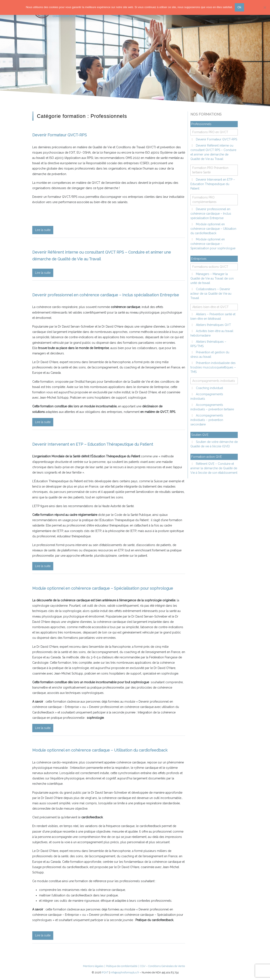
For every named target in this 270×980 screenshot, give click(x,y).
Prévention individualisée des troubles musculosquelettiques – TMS (213, 367)
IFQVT (105, 972)
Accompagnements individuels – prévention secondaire (207, 420)
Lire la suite (43, 230)
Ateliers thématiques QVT (213, 325)
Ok (239, 7)
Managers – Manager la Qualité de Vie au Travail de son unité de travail (212, 278)
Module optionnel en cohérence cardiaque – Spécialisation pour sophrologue (103, 588)
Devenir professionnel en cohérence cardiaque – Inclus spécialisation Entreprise (106, 295)
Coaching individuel (209, 388)
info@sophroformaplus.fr (125, 972)
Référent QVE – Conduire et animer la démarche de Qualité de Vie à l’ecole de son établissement (214, 468)
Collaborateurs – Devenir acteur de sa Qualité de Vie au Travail (211, 294)
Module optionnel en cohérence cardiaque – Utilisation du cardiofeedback (100, 750)
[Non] (265, 7)
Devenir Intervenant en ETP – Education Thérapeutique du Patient (93, 444)
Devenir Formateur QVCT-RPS (60, 135)
